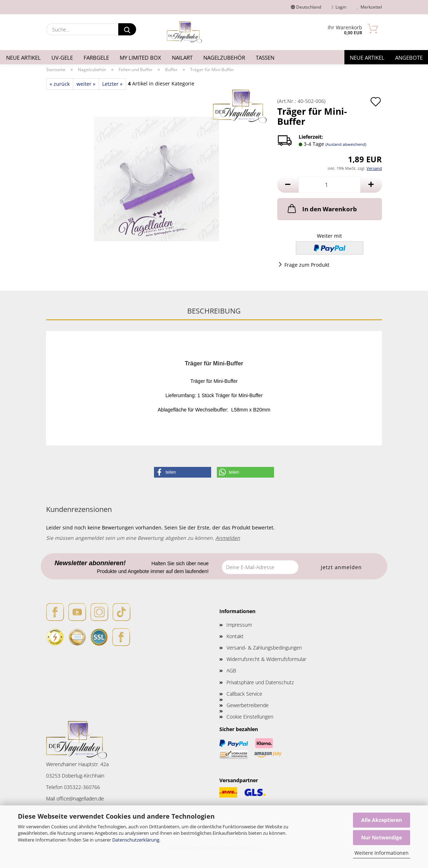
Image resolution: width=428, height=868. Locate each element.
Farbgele (96, 58)
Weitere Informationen (382, 853)
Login (339, 7)
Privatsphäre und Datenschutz (260, 682)
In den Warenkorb (322, 208)
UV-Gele (62, 58)
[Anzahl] (330, 185)
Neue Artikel (23, 58)
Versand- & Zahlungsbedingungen (264, 648)
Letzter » (112, 84)
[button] (288, 185)
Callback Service (244, 694)
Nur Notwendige (382, 837)
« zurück (60, 84)
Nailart (182, 58)
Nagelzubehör (224, 58)
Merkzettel (369, 7)
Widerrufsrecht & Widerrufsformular (266, 659)
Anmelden (228, 538)
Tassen (265, 58)
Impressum (239, 625)
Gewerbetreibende (248, 705)
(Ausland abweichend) (346, 144)
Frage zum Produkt (307, 265)
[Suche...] (127, 29)
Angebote (409, 58)
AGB (231, 670)
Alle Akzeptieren (382, 820)
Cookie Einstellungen (250, 717)
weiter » (86, 84)
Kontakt (235, 636)
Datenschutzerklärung (136, 840)
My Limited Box (140, 58)
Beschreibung (214, 311)
